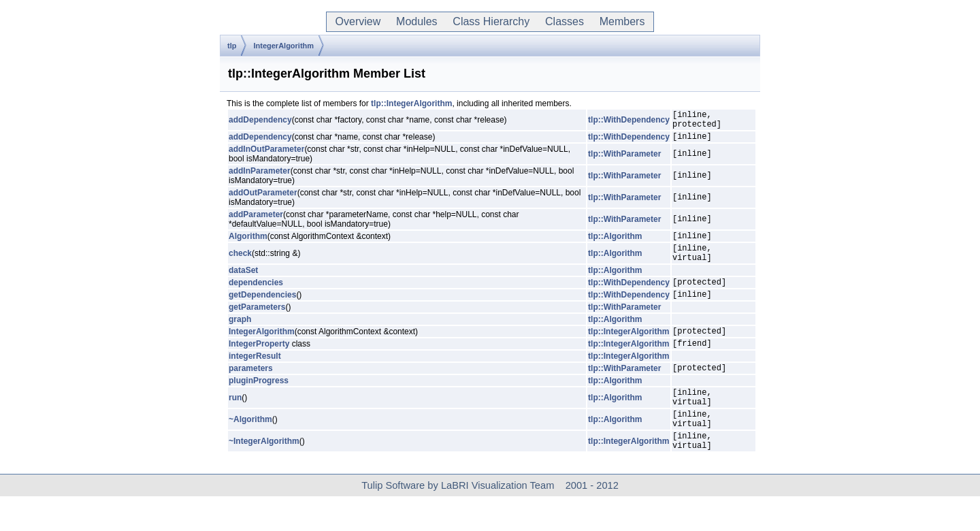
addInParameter (260, 177)
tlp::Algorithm (615, 244)
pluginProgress (259, 403)
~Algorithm (250, 448)
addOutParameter (263, 199)
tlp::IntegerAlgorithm (411, 103)
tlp (232, 46)
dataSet (243, 283)
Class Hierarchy (491, 21)
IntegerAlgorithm (283, 46)
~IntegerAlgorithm (264, 474)
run (235, 422)
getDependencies (262, 310)
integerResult (255, 376)
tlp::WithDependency (629, 122)
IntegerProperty (259, 364)
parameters (251, 390)
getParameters (257, 323)
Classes (565, 21)
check (240, 263)
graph (240, 336)
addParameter (256, 221)
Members (622, 21)
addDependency (260, 122)
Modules (416, 21)
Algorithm (248, 244)
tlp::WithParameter (624, 160)
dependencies (256, 296)
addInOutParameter (266, 155)
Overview (358, 21)
